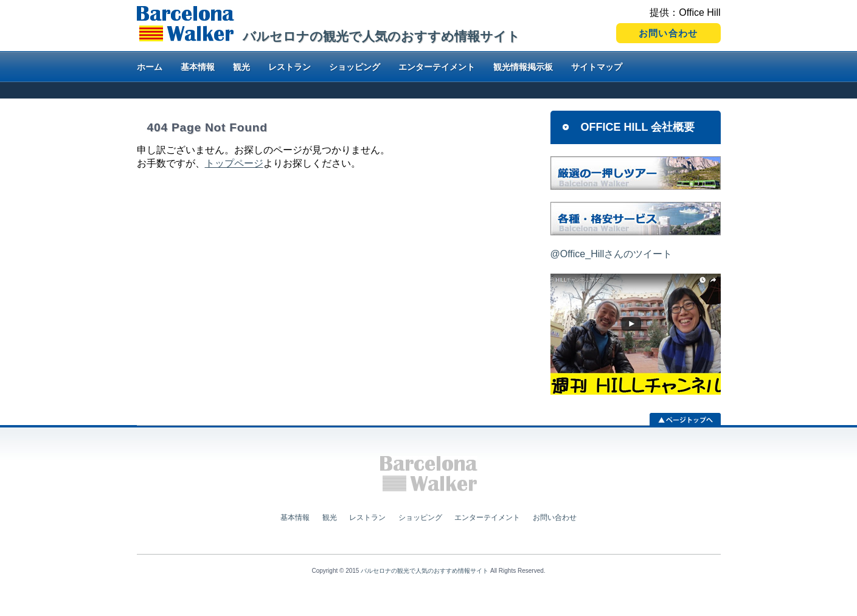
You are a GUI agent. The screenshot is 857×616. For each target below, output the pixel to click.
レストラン (290, 67)
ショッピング (355, 67)
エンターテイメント (437, 67)
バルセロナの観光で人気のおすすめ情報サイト (425, 571)
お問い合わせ (555, 517)
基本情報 (198, 67)
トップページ (234, 163)
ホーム (150, 67)
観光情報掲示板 (523, 67)
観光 (241, 67)
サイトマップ (597, 67)
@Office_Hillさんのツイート (612, 254)
